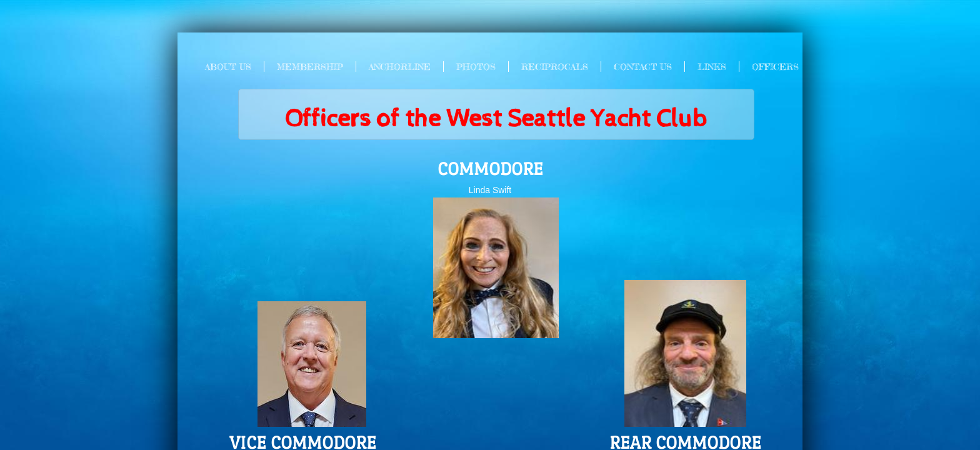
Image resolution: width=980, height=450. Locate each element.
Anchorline (400, 67)
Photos (476, 67)
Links (712, 67)
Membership (310, 67)
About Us (228, 67)
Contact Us (643, 67)
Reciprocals (555, 67)
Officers (775, 67)
